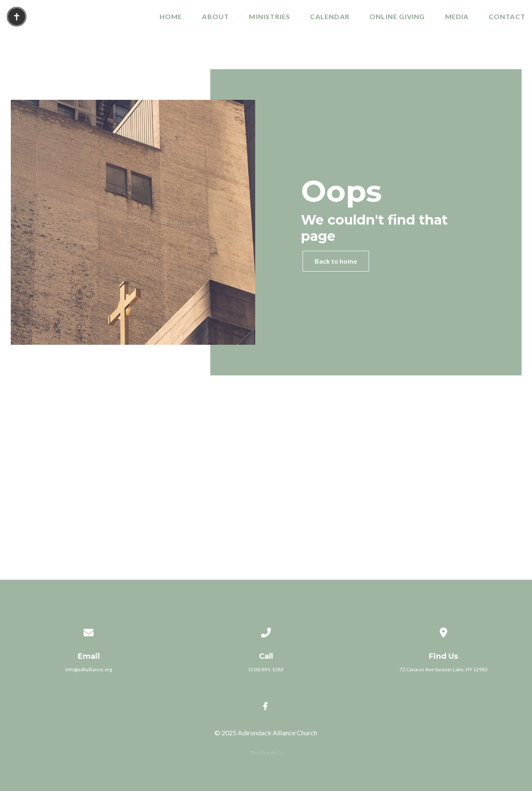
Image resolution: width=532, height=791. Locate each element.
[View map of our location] (443, 622)
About (216, 17)
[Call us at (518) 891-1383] (266, 622)
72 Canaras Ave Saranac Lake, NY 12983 (443, 669)
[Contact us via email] (89, 622)
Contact (507, 17)
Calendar (330, 17)
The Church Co (266, 753)
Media (457, 17)
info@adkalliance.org (89, 669)
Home (171, 17)
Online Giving (397, 17)
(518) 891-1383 (266, 669)
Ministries (270, 17)
